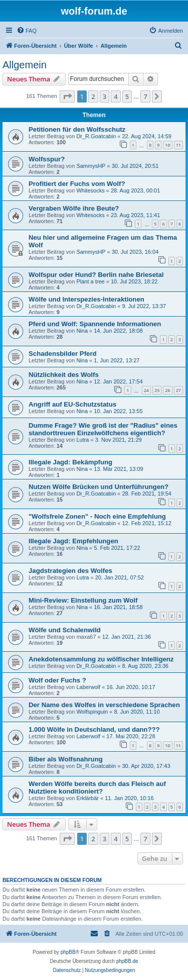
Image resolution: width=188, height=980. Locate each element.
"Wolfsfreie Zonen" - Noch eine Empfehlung (97, 516)
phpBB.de (127, 961)
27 (178, 390)
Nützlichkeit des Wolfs (64, 375)
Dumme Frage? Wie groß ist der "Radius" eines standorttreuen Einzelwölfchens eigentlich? (103, 429)
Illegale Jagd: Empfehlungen (73, 541)
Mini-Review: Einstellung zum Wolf (83, 600)
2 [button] (93, 96)
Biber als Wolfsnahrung (66, 759)
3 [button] (105, 96)
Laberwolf (88, 687)
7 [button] (145, 96)
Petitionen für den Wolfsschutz (77, 129)
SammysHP (91, 166)
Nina (82, 331)
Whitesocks (90, 190)
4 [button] (116, 96)
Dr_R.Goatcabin (96, 136)
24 (146, 390)
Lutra (82, 440)
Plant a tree (90, 281)
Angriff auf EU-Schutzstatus (72, 404)
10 (167, 145)
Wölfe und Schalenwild (65, 630)
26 (167, 390)
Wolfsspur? (47, 159)
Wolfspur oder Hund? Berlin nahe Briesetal (96, 275)
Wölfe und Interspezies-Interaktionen (86, 299)
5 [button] (127, 96)
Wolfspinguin (92, 712)
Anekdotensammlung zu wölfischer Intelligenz (101, 659)
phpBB (68, 952)
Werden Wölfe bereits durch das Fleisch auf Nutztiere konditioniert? (97, 788)
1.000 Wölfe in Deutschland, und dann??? (94, 729)
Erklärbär (87, 798)
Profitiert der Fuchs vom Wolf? (77, 184)
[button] (67, 96)
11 (178, 145)
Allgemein (25, 65)
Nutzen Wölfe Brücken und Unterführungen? (99, 487)
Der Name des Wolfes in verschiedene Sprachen (104, 705)
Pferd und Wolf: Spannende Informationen (95, 324)
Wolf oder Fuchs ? (57, 680)
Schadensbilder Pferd (63, 354)
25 (157, 390)
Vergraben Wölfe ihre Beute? (74, 208)
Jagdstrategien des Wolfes (70, 571)
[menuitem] (27, 31)
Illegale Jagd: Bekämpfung (70, 462)
